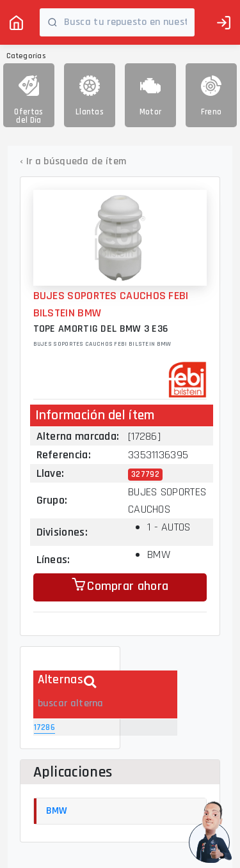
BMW (57, 811)
